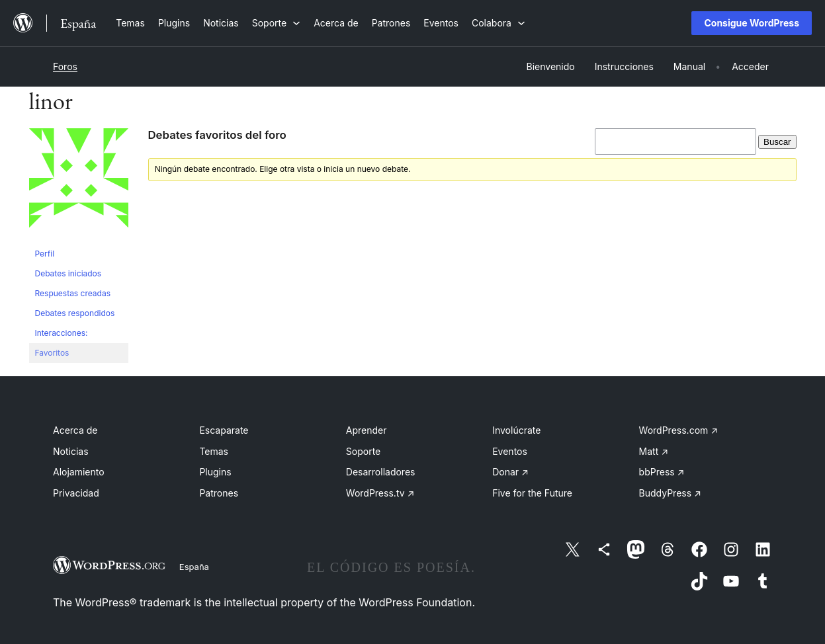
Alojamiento (79, 472)
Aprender (367, 430)
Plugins (215, 472)
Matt (654, 451)
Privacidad (76, 493)
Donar (510, 472)
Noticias (71, 451)
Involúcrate (516, 430)
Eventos (510, 451)
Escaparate (224, 430)
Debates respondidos (75, 313)
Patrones (219, 493)
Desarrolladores (381, 472)
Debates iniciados (68, 273)
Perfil (45, 254)
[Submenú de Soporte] (276, 23)
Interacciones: (62, 333)
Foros (65, 66)
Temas (214, 451)
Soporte (363, 451)
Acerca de (75, 430)
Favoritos (52, 353)
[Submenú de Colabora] (499, 23)
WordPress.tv (380, 493)
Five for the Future (532, 493)
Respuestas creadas (73, 293)
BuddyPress (670, 493)
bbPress (662, 472)
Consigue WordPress (752, 23)
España (194, 567)
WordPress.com (679, 430)
